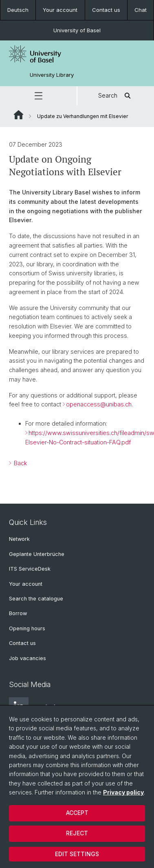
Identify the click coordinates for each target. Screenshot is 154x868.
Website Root (19, 115)
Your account (60, 10)
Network (19, 539)
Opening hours (27, 628)
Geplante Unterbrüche (37, 554)
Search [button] (116, 96)
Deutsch (18, 10)
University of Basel (77, 30)
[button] (38, 96)
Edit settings (77, 854)
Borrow (18, 613)
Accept (77, 813)
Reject (77, 833)
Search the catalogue (36, 599)
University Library (52, 75)
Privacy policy (123, 792)
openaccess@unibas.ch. (99, 404)
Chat (141, 10)
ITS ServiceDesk (30, 569)
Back (20, 463)
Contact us (106, 10)
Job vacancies (27, 658)
